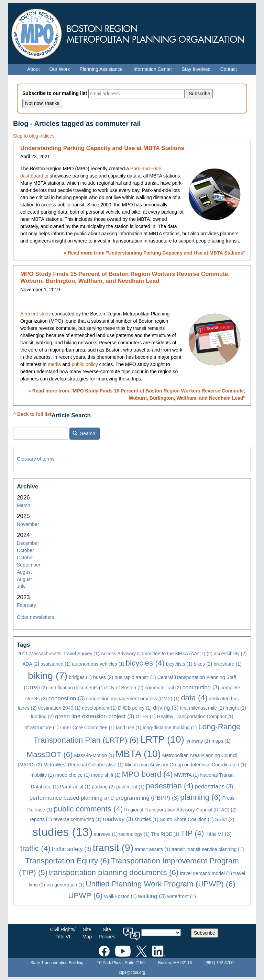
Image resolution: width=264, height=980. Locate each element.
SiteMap (87, 933)
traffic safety (71, 849)
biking (48, 676)
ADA (31, 664)
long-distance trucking (170, 728)
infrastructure (41, 728)
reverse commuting (77, 819)
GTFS (146, 717)
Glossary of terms (36, 459)
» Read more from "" (155, 253)
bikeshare (228, 664)
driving (166, 708)
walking (152, 896)
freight (236, 708)
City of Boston (125, 688)
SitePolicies (107, 933)
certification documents (77, 688)
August (24, 572)
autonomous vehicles (98, 664)
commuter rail (163, 688)
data (194, 698)
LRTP (162, 739)
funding (42, 717)
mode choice (73, 775)
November (28, 524)
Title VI (218, 834)
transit (113, 848)
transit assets (152, 849)
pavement (130, 787)
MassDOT (50, 755)
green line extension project (95, 716)
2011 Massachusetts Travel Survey (58, 654)
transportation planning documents (114, 873)
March (24, 505)
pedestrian (169, 786)
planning (200, 797)
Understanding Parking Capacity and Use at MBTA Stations (102, 148)
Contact (229, 69)
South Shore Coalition (186, 819)
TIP (192, 833)
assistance (56, 664)
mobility (42, 775)
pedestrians (214, 787)
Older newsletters (36, 617)
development (99, 708)
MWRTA (187, 775)
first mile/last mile (202, 708)
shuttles (146, 819)
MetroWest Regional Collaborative (83, 765)
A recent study (36, 314)
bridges (80, 677)
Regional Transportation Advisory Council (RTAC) (180, 810)
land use (129, 728)
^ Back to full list (32, 414)
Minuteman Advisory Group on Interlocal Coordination (185, 765)
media (54, 364)
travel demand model (206, 873)
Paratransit (75, 787)
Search (84, 433)
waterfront (182, 896)
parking (103, 787)
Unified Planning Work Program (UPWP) (160, 884)
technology (134, 834)
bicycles (145, 663)
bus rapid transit (135, 677)
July (21, 586)
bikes (203, 664)
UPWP (85, 896)
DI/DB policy (135, 708)
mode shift (106, 775)
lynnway (198, 741)
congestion (66, 698)
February (26, 605)
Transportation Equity (67, 861)
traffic (35, 848)
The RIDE (165, 834)
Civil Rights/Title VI (63, 933)
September (29, 565)
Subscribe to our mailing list (55, 93)
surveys (106, 834)
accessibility (230, 654)
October (25, 550)
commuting (201, 687)
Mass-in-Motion (94, 755)
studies (62, 832)
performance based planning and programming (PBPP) (104, 798)
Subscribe (205, 933)
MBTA (138, 754)
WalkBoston (120, 896)
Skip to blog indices (34, 136)
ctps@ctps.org (132, 972)
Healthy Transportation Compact (195, 717)
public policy (85, 364)
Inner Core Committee (87, 728)
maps (221, 741)
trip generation (65, 885)
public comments (88, 809)
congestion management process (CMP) (133, 699)
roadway (118, 819)
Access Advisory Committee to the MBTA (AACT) (157, 654)
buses (103, 677)
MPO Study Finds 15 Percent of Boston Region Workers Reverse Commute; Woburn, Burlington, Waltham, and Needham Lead (125, 277)
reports (41, 819)
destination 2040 (59, 708)
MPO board (147, 774)
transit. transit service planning (208, 849)
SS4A (225, 819)
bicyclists (179, 664)
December (28, 543)
